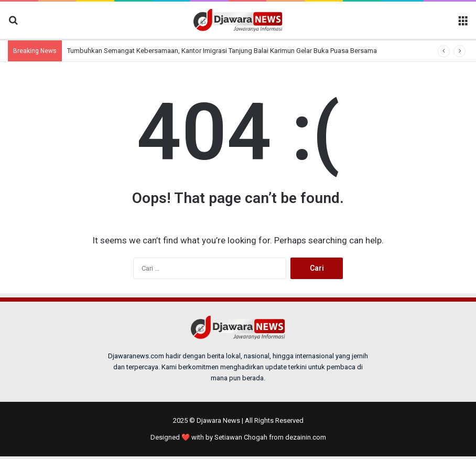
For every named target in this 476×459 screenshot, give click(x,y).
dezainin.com (306, 437)
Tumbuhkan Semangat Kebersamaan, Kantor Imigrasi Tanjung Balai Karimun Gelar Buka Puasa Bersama (222, 51)
